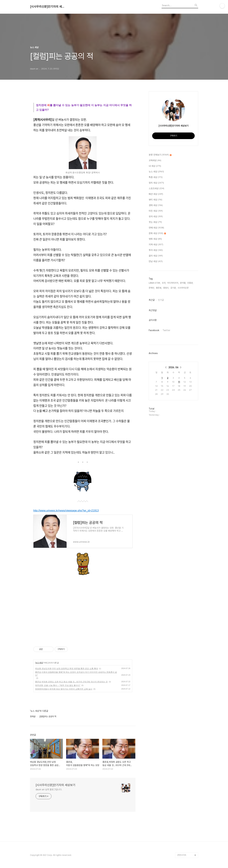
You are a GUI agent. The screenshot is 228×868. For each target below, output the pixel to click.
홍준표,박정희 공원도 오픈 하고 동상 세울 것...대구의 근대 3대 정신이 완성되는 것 (71, 682)
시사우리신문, (183, 288)
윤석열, (183, 283)
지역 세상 (156, 245)
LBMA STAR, (155, 283)
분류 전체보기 (160, 155)
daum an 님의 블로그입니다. (49, 789)
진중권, (190, 283)
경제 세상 (156, 205)
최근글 (152, 300)
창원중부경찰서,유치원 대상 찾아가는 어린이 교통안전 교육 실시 (64, 689)
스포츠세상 (156, 189)
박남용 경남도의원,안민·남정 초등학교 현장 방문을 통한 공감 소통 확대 (67, 669)
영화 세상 (155, 239)
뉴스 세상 (39, 663)
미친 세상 (156, 211)
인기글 (161, 300)
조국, (164, 283)
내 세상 (155, 166)
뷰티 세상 (155, 200)
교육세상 (155, 161)
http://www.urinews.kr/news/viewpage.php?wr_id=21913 (66, 511)
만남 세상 (156, 262)
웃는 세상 (155, 222)
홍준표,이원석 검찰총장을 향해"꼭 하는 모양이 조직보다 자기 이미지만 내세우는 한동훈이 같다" (76, 674)
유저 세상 (156, 217)
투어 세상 (156, 250)
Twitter (166, 330)
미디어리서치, (173, 283)
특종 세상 (156, 177)
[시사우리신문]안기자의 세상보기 (48, 7)
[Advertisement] (83, 608)
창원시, (166, 288)
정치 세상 (156, 183)
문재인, (152, 288)
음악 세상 (156, 256)
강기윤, (173, 288)
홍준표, (159, 288)
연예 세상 (156, 228)
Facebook (154, 330)
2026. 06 (173, 367)
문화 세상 (157, 233)
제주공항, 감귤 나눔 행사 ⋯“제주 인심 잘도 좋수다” (58, 685)
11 (179, 382)
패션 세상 (156, 194)
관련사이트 (182, 855)
